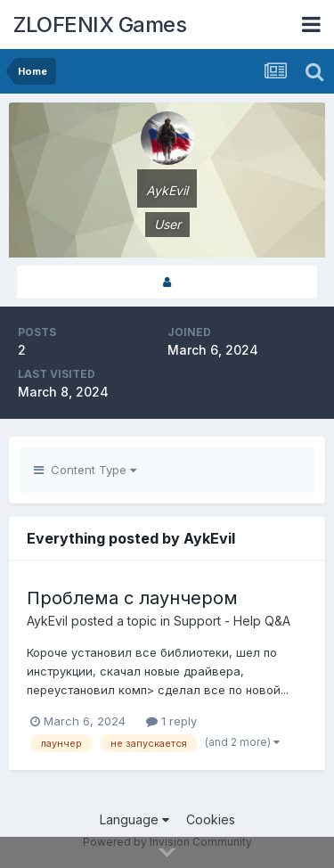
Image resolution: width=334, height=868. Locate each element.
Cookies (211, 819)
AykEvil (47, 621)
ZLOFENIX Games (100, 25)
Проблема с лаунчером (132, 598)
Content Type (85, 470)
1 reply (171, 721)
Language (134, 819)
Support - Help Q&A (232, 621)
